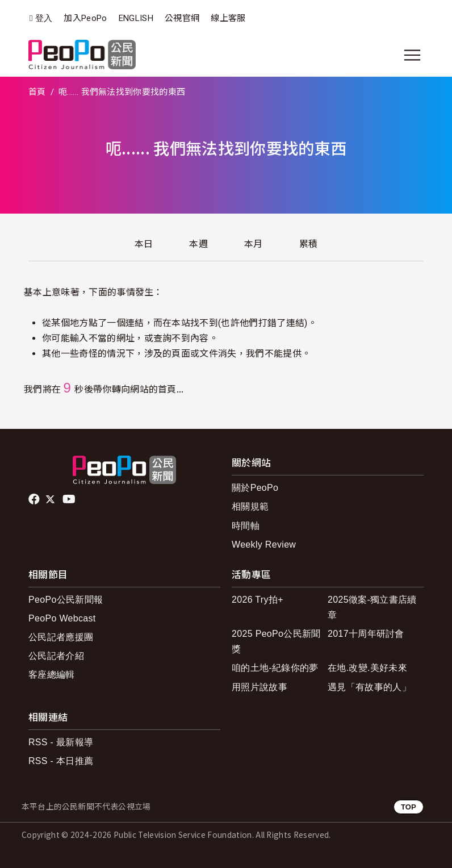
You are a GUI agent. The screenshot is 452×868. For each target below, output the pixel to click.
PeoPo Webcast (62, 618)
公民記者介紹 (56, 656)
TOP (409, 807)
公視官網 (182, 18)
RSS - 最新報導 (61, 742)
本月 (254, 244)
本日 (144, 244)
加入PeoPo (85, 18)
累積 (309, 244)
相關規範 (250, 506)
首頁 (37, 92)
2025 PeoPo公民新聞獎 (276, 641)
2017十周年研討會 (366, 634)
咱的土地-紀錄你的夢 (275, 668)
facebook (35, 499)
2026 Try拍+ (258, 600)
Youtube (70, 499)
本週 (198, 244)
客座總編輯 (52, 675)
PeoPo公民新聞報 (66, 600)
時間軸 (246, 526)
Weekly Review (264, 544)
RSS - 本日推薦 (61, 761)
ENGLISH (136, 18)
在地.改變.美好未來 (367, 668)
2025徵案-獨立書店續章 (372, 607)
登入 (44, 18)
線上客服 (228, 18)
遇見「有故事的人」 (369, 687)
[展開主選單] (412, 55)
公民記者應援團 (61, 637)
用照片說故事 (260, 687)
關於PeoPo (255, 488)
